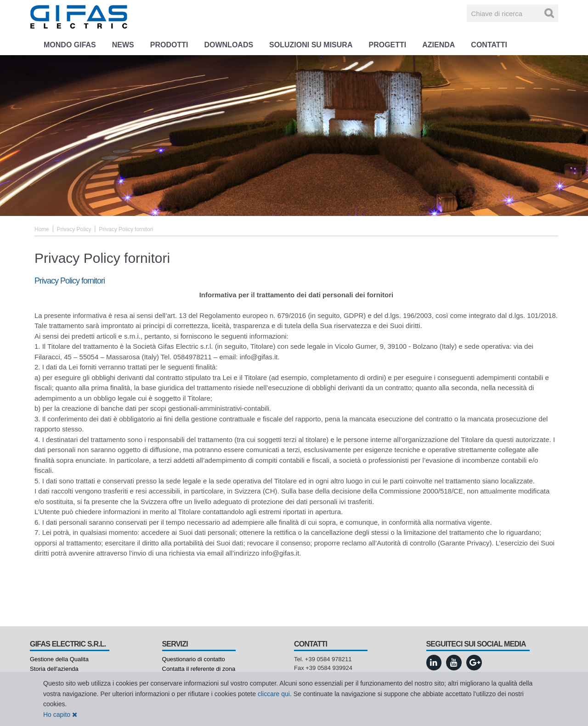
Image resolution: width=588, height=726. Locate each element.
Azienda (438, 45)
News (123, 45)
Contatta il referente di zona (199, 669)
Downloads (229, 45)
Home (42, 229)
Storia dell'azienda (54, 669)
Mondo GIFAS (70, 45)
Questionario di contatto (194, 659)
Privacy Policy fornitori (126, 229)
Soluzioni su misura (311, 45)
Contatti (489, 45)
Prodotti (169, 45)
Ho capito (60, 715)
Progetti (387, 45)
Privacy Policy (74, 229)
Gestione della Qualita (59, 659)
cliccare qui (274, 694)
